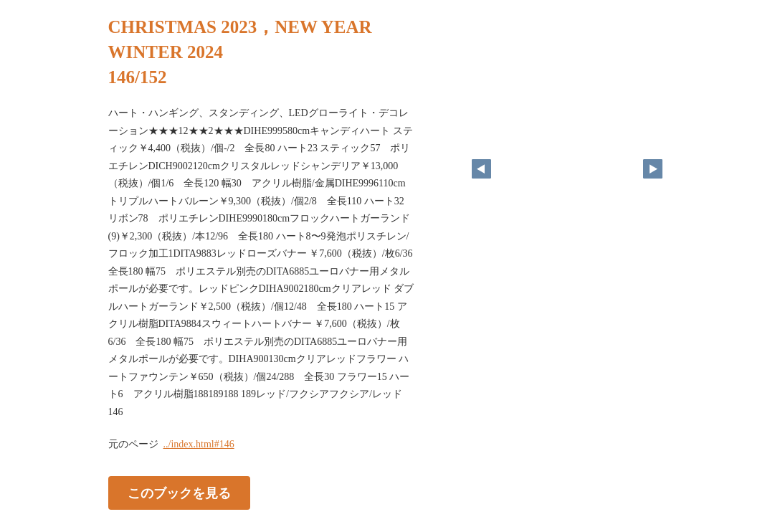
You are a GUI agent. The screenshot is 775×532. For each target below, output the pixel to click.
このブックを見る (179, 493)
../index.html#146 (199, 444)
